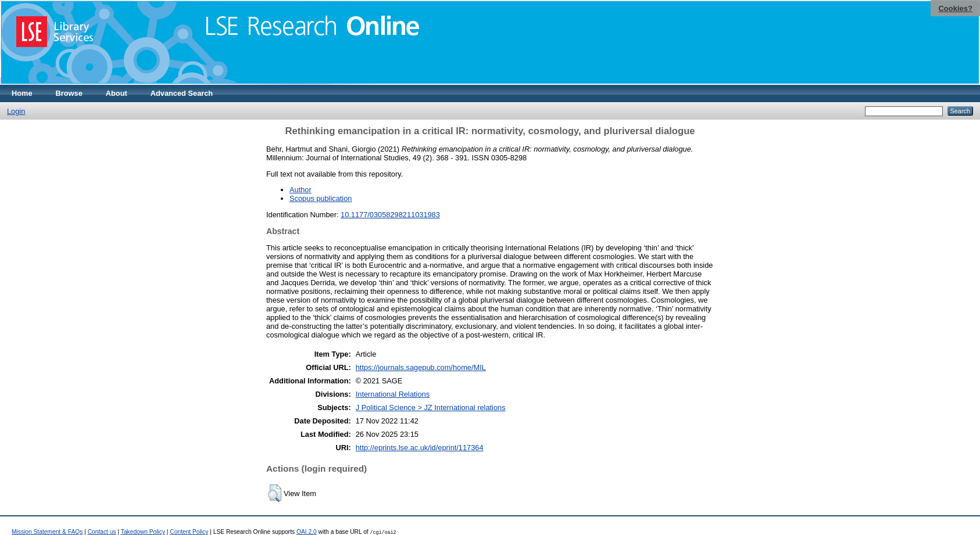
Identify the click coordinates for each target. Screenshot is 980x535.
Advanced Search (182, 93)
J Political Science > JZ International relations (431, 407)
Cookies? (955, 8)
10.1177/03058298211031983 (390, 215)
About (117, 93)
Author (301, 190)
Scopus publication (321, 198)
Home (22, 93)
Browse (69, 93)
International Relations (393, 394)
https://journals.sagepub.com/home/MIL (421, 367)
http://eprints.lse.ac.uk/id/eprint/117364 (420, 448)
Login (16, 111)
